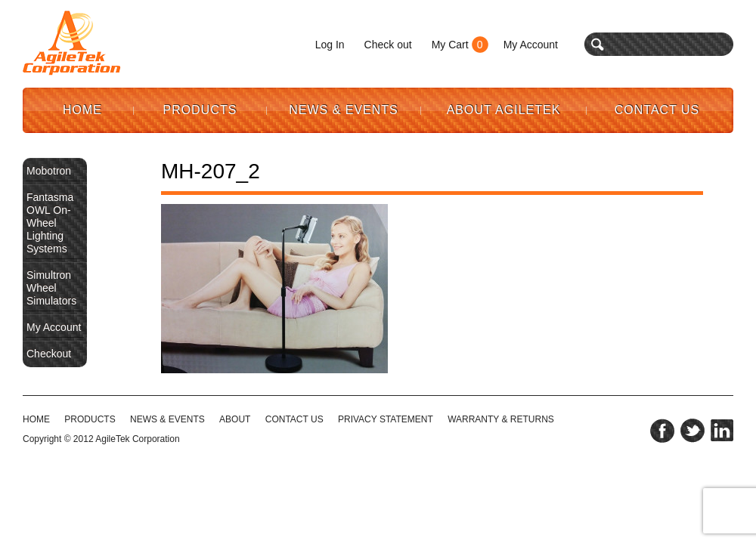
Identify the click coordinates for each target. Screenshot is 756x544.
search (598, 44)
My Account (531, 45)
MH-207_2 (211, 171)
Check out (388, 45)
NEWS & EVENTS (167, 419)
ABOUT (235, 419)
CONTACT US (294, 419)
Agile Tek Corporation (72, 43)
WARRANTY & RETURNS (501, 419)
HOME (36, 419)
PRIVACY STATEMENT (386, 419)
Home (82, 110)
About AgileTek (504, 110)
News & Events (344, 110)
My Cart (450, 45)
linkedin (722, 431)
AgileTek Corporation (137, 439)
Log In (330, 45)
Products (200, 110)
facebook (662, 431)
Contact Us (657, 110)
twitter (692, 431)
